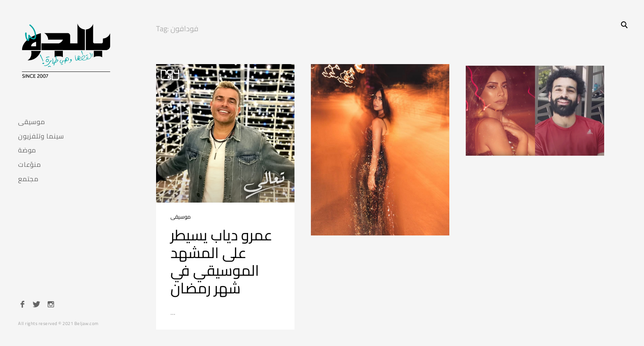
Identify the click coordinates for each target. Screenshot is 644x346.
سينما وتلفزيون (41, 136)
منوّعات (30, 165)
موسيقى (32, 122)
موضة (27, 150)
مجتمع (28, 179)
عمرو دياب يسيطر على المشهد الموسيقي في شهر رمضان (221, 262)
